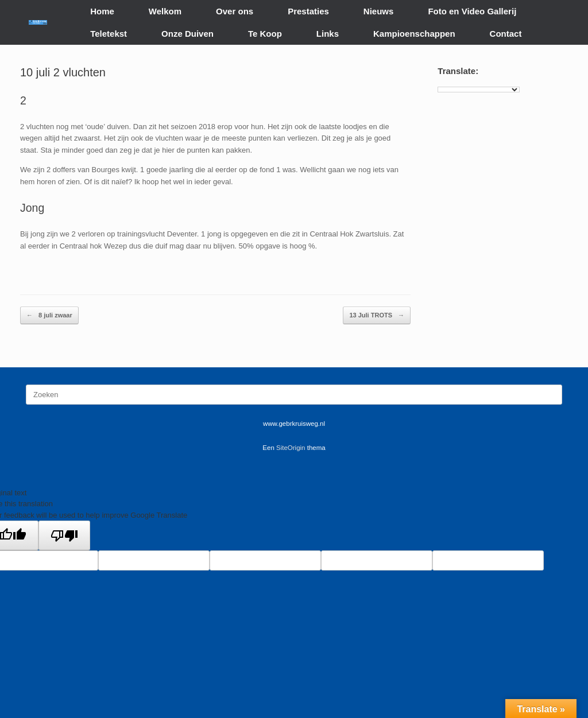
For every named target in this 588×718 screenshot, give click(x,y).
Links (328, 34)
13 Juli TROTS (377, 315)
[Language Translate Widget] (479, 90)
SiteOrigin (291, 448)
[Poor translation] (64, 535)
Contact (506, 34)
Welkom (165, 11)
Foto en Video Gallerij (472, 11)
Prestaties (308, 11)
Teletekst (109, 34)
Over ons (235, 11)
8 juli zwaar (49, 315)
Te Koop (265, 34)
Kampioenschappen (414, 34)
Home (102, 11)
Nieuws (379, 11)
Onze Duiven (187, 34)
